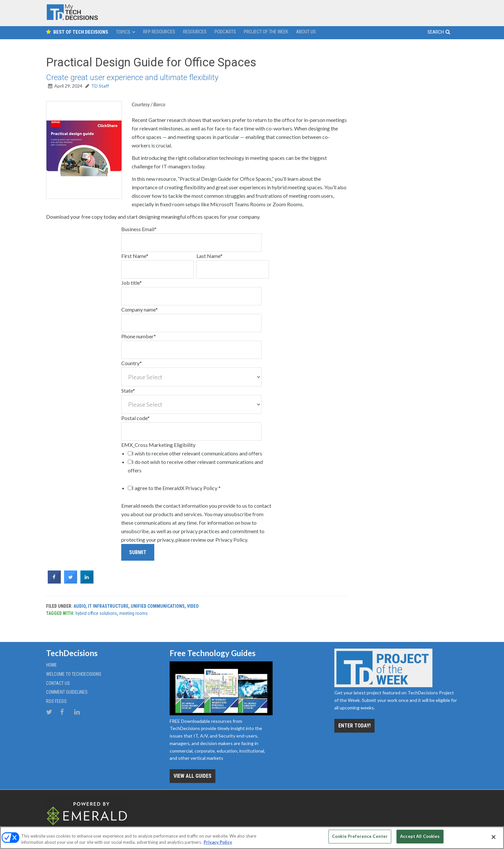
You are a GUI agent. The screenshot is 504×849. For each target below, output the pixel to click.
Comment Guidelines (67, 692)
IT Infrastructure (108, 606)
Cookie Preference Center (360, 837)
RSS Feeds (56, 701)
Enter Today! (354, 726)
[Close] (494, 837)
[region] (252, 837)
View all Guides (193, 776)
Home (51, 665)
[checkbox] (198, 462)
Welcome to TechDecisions (74, 674)
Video (193, 606)
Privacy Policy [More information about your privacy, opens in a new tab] (218, 842)
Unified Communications (158, 606)
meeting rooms (134, 613)
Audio (80, 606)
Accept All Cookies (420, 837)
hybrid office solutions (96, 613)
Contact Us (58, 683)
